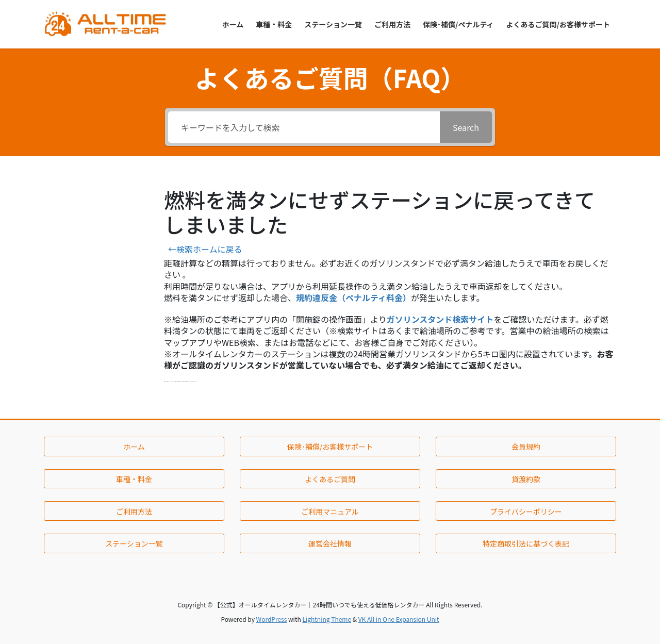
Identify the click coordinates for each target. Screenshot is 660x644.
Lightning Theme (327, 619)
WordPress (272, 619)
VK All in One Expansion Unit (399, 619)
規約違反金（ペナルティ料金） (353, 298)
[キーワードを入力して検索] (304, 127)
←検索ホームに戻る (205, 249)
